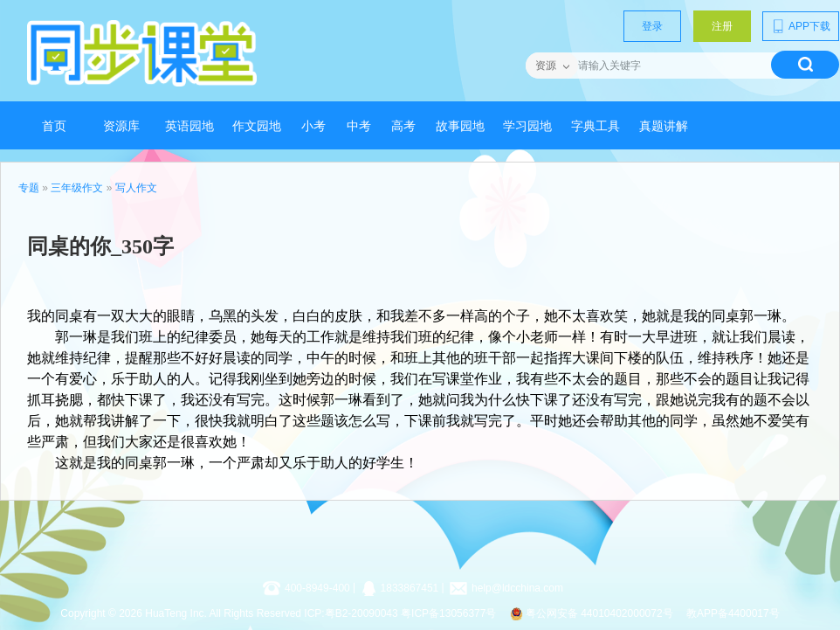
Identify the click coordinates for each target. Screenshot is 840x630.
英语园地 (189, 126)
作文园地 (257, 126)
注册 (722, 26)
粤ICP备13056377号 (448, 613)
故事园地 (460, 126)
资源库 (121, 126)
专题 (29, 188)
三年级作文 (77, 188)
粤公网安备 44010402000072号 (593, 613)
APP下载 (801, 26)
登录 (652, 26)
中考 (359, 126)
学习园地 (527, 126)
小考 (313, 126)
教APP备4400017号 (733, 613)
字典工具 (596, 126)
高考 (403, 126)
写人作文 (136, 188)
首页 (54, 126)
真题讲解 (664, 126)
